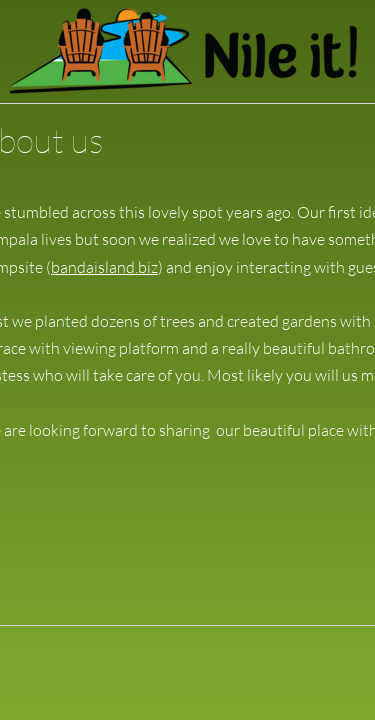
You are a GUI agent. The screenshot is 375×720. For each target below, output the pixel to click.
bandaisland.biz (104, 267)
